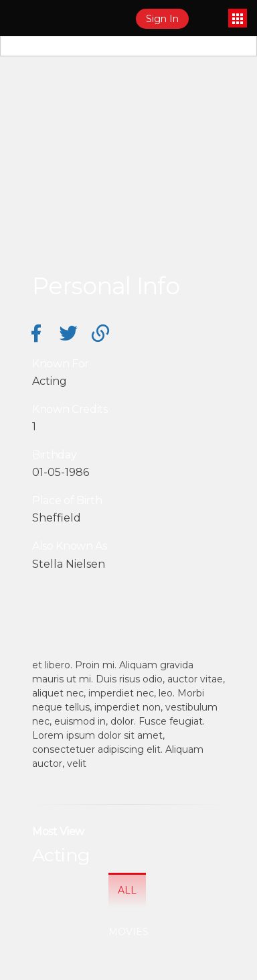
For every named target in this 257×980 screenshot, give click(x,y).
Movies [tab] (128, 932)
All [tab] (127, 890)
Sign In (162, 19)
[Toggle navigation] (238, 18)
